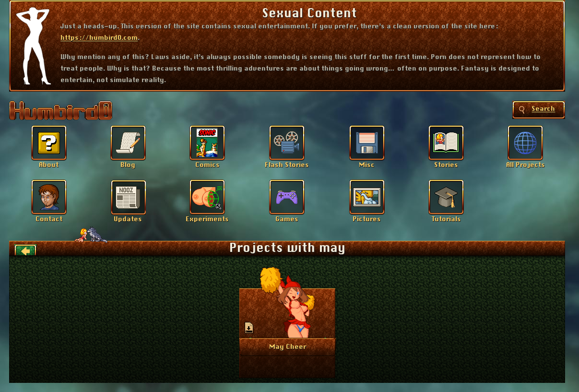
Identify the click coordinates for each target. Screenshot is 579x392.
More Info (288, 346)
